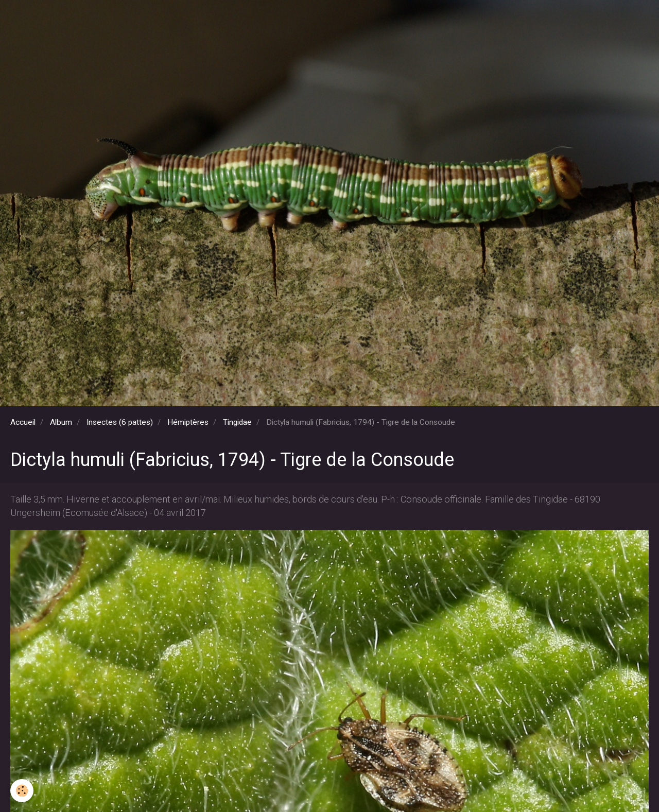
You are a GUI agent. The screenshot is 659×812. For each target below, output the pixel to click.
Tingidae (237, 422)
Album (61, 422)
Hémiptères (188, 422)
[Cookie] (22, 791)
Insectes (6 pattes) (120, 422)
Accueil (23, 422)
